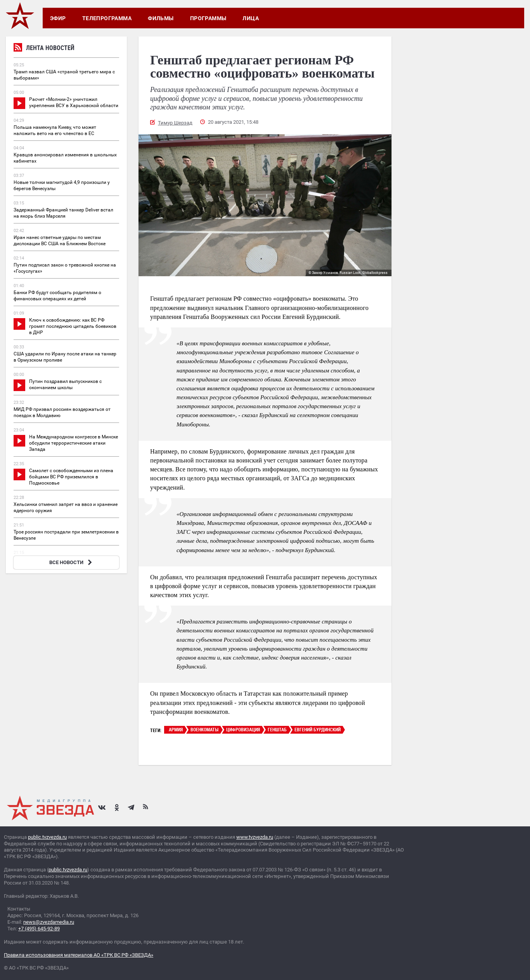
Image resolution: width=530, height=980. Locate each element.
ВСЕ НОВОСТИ (72, 562)
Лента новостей (44, 49)
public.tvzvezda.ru (47, 837)
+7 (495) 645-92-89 (39, 929)
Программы (208, 18)
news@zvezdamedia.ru (49, 922)
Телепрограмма (107, 18)
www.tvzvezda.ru (255, 837)
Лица (251, 18)
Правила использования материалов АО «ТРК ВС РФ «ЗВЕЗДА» (79, 955)
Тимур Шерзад (175, 123)
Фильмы (161, 18)
